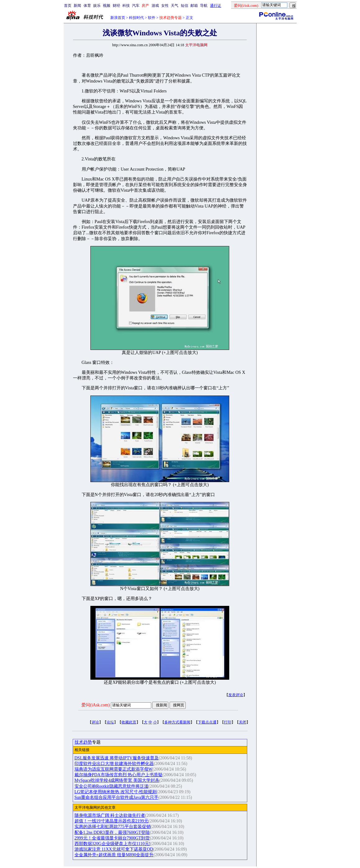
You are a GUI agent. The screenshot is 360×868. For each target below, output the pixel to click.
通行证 (216, 6)
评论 (95, 722)
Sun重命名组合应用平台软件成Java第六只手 (117, 797)
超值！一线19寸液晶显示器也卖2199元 (112, 821)
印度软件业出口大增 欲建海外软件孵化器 (114, 764)
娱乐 (97, 6)
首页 (68, 6)
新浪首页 (118, 18)
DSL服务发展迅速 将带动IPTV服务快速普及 (117, 758)
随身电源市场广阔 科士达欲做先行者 (110, 815)
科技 (126, 6)
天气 (175, 6)
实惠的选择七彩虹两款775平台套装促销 (113, 827)
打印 (228, 722)
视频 (107, 6)
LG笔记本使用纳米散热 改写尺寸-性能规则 (116, 792)
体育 (87, 6)
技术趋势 (83, 742)
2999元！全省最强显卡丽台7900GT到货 (112, 838)
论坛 (110, 722)
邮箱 (194, 6)
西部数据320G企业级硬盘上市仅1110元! (113, 844)
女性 (165, 6)
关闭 (243, 722)
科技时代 (136, 18)
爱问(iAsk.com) (96, 705)
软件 (152, 18)
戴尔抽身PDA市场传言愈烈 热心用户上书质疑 (119, 775)
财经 (116, 6)
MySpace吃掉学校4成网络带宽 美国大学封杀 (117, 780)
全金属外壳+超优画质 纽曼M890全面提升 (114, 855)
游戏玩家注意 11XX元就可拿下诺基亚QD (114, 849)
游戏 (155, 6)
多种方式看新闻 (177, 722)
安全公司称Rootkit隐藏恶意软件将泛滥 (112, 786)
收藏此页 (129, 722)
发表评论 (236, 695)
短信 (185, 6)
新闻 (77, 6)
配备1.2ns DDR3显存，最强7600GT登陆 (112, 832)
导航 (204, 6)
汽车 (136, 6)
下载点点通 (207, 722)
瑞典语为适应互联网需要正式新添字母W (114, 769)
